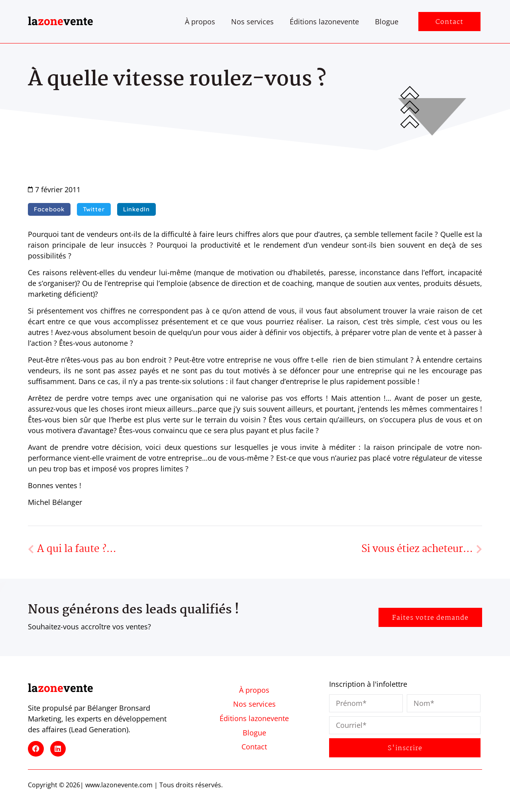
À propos (200, 22)
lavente (61, 21)
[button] (49, 209)
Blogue (387, 22)
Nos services (252, 22)
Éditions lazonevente (324, 22)
